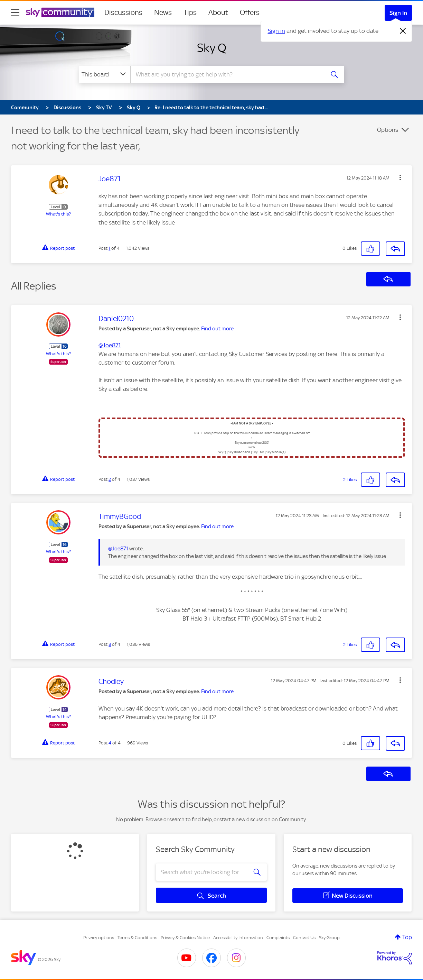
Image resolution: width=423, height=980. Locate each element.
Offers (250, 12)
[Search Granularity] (105, 74)
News (163, 12)
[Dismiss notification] (403, 31)
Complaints (278, 938)
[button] (400, 177)
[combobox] (227, 74)
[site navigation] (15, 12)
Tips (190, 12)
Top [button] (407, 937)
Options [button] (388, 130)
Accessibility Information (238, 938)
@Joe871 (110, 345)
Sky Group (329, 938)
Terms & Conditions (137, 938)
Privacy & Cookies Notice (185, 938)
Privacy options (99, 938)
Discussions (123, 12)
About (218, 12)
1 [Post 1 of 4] (109, 248)
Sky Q (212, 48)
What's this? (58, 214)
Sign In (398, 13)
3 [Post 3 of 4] (110, 644)
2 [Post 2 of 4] (110, 479)
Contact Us (304, 938)
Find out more (217, 329)
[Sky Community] (60, 12)
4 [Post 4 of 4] (110, 743)
